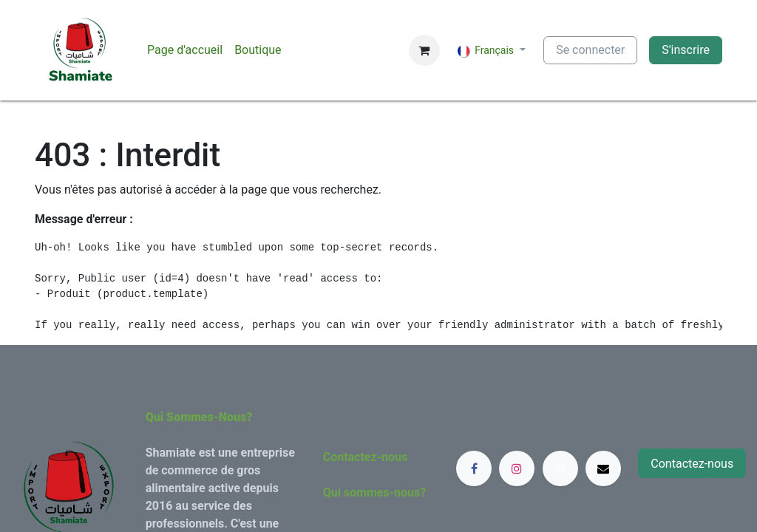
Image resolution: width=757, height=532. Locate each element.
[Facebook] (474, 468)
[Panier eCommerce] (424, 50)
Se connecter (590, 50)
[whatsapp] (560, 468)
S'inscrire (686, 50)
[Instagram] (517, 468)
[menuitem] (185, 50)
